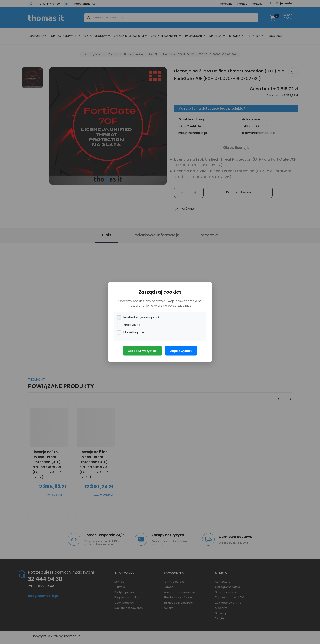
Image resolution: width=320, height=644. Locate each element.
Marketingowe (130, 332)
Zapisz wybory (181, 351)
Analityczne (129, 325)
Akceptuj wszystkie (142, 351)
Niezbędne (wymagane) (138, 317)
